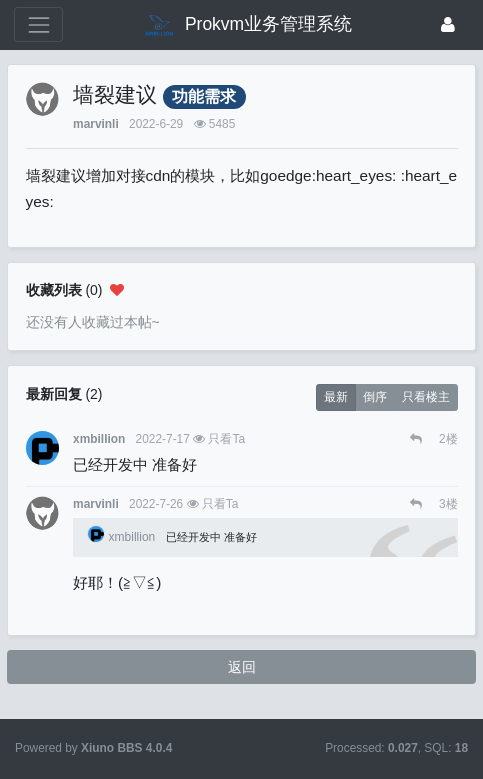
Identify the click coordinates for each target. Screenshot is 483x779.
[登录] (448, 24)
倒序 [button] (375, 397)
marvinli (96, 124)
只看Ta (226, 439)
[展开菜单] (38, 24)
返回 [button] (242, 667)
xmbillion (99, 439)
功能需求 (204, 96)
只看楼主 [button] (426, 397)
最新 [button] (336, 397)
